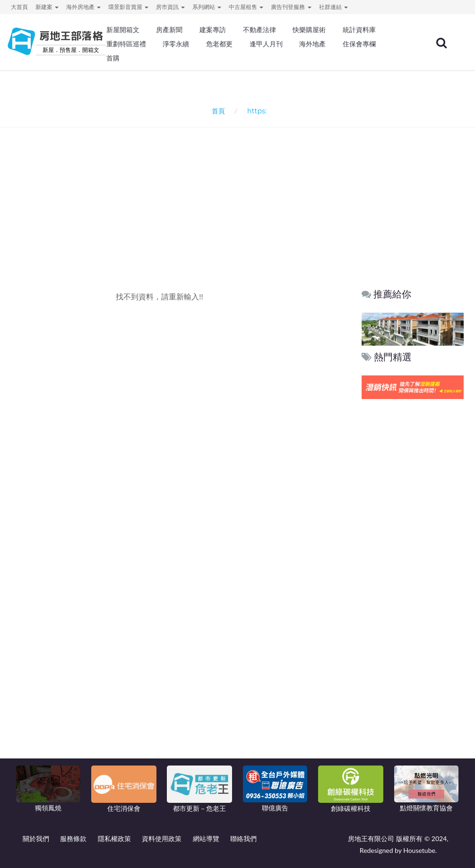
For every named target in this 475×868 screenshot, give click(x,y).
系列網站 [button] (207, 7)
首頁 (216, 111)
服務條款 (73, 838)
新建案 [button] (47, 7)
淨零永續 (176, 44)
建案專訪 (213, 30)
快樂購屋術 (309, 30)
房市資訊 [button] (170, 7)
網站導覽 (206, 838)
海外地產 (312, 44)
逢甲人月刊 (266, 44)
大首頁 (19, 7)
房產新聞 (169, 30)
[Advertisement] (240, 192)
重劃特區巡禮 (126, 44)
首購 (113, 58)
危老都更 (219, 44)
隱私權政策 (114, 838)
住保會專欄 (359, 44)
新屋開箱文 (123, 30)
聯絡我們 (243, 838)
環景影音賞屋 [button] (128, 7)
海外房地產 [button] (83, 7)
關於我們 (36, 838)
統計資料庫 (359, 30)
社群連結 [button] (333, 7)
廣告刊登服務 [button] (291, 7)
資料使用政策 (162, 838)
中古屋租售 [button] (246, 7)
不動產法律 (259, 30)
